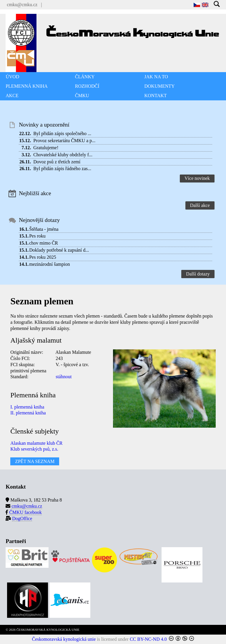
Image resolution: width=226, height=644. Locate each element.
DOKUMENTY (160, 86)
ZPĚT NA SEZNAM (35, 461)
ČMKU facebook (25, 512)
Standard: (19, 377)
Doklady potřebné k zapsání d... (59, 250)
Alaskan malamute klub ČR (36, 443)
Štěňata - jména (44, 229)
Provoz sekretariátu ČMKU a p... (64, 141)
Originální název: (27, 352)
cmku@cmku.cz (22, 5)
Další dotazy (198, 274)
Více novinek (197, 178)
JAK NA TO (156, 77)
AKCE (12, 96)
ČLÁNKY (85, 77)
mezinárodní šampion (49, 264)
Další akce (200, 205)
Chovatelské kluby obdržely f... (63, 155)
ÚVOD (12, 77)
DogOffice (22, 518)
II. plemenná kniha (28, 413)
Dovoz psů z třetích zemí (57, 162)
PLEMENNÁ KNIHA (27, 86)
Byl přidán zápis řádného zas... (62, 169)
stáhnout (64, 377)
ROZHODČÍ (87, 86)
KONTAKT (156, 96)
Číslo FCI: (20, 358)
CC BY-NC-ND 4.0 (148, 639)
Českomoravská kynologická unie (64, 639)
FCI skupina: (23, 365)
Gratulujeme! (46, 148)
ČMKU (82, 96)
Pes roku (37, 236)
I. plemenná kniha (27, 407)
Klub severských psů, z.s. (34, 449)
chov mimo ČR (44, 243)
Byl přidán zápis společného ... (62, 133)
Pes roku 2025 (43, 257)
